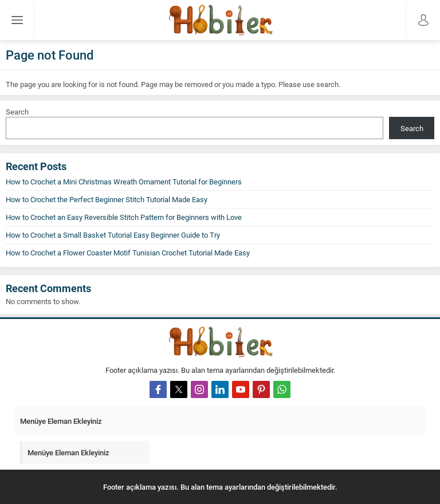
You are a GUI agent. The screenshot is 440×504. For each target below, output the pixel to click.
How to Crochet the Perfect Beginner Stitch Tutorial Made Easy (107, 199)
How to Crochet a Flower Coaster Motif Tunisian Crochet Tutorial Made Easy (128, 253)
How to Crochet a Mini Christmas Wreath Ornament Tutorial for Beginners (124, 182)
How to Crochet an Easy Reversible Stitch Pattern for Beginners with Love (124, 217)
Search (17, 112)
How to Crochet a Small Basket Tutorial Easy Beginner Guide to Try (113, 235)
